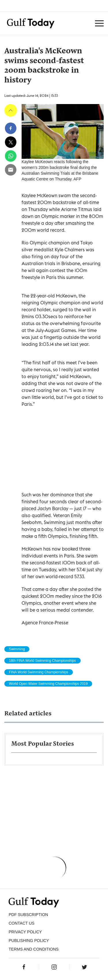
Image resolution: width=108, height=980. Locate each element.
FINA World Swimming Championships (39, 672)
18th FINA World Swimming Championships (42, 661)
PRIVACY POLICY (25, 932)
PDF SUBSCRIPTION (28, 915)
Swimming (17, 649)
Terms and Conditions (34, 949)
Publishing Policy (29, 941)
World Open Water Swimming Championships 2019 (48, 684)
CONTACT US (22, 923)
